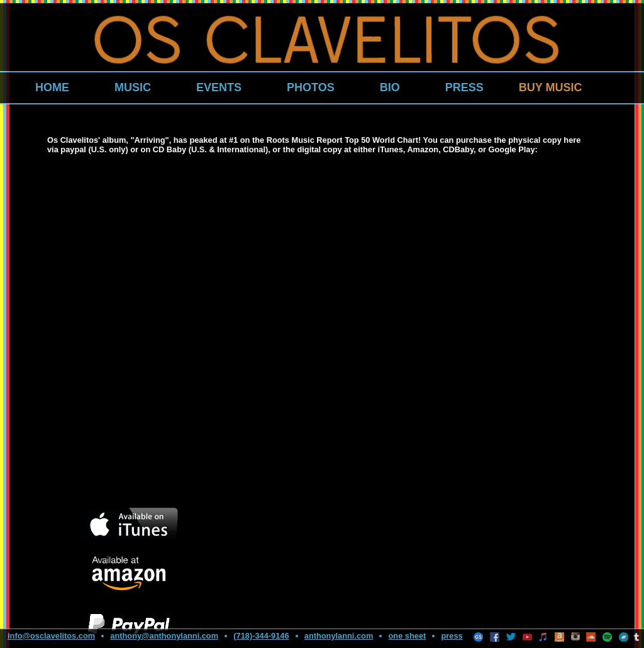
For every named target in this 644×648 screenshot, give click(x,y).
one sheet (408, 636)
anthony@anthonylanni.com (164, 636)
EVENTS (219, 87)
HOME (52, 87)
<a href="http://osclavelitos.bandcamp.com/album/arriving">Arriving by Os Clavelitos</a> (173, 330)
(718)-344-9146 (261, 636)
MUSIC (133, 87)
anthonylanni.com (339, 636)
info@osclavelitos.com (51, 636)
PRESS (464, 87)
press (452, 636)
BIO (390, 87)
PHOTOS (311, 87)
